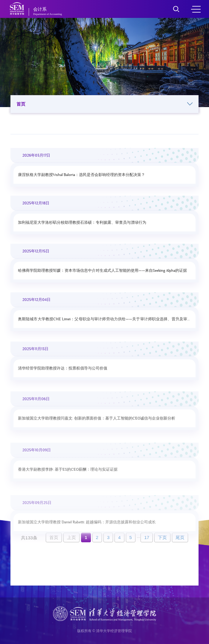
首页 (104, 104)
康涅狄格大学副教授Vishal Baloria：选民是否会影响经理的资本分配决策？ (81, 175)
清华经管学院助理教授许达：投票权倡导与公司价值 (63, 372)
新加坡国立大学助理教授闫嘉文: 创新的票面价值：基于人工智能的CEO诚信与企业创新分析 (97, 424)
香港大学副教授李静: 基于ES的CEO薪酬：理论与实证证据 (68, 478)
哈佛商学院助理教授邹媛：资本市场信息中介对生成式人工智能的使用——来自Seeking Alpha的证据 (102, 272)
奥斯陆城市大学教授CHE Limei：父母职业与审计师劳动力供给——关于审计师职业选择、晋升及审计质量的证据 (104, 323)
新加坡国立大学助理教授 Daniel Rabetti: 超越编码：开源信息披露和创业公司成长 (87, 533)
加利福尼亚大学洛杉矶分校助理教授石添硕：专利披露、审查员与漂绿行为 (82, 223)
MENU (196, 9)
